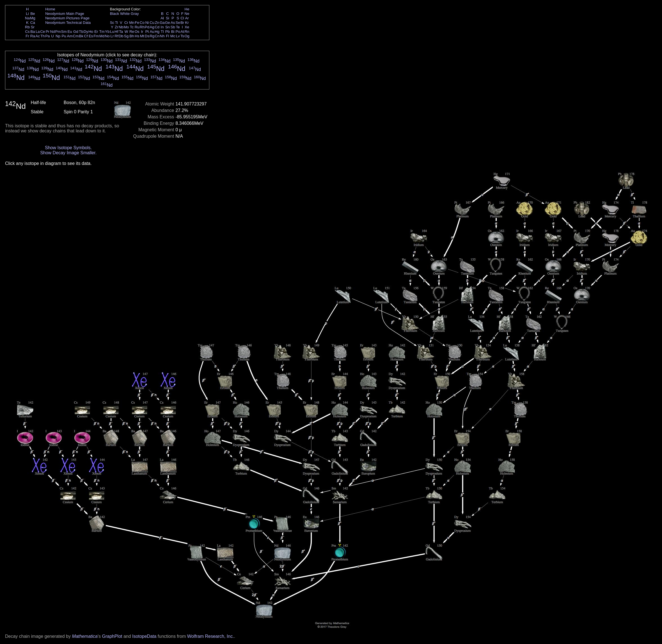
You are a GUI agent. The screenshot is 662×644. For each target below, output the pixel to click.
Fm (96, 36)
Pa (47, 36)
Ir (142, 32)
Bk (81, 36)
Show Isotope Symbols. (68, 148)
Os (137, 32)
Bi (173, 32)
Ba (33, 32)
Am (70, 36)
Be (33, 14)
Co (142, 23)
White (125, 14)
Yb (107, 32)
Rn (187, 32)
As (173, 23)
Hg (157, 32)
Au (152, 32)
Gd (76, 32)
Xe (187, 27)
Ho (91, 32)
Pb (168, 32)
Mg (33, 18)
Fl (167, 36)
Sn (168, 27)
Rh (142, 27)
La (38, 32)
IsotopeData (144, 636)
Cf (86, 36)
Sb (173, 27)
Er (96, 32)
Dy (86, 32)
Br (182, 23)
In (162, 27)
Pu (64, 36)
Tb (81, 32)
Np (58, 36)
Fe (137, 23)
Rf (116, 36)
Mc (173, 36)
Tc (132, 27)
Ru (137, 27)
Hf (116, 32)
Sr (33, 27)
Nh (162, 36)
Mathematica (85, 636)
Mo (126, 27)
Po (178, 32)
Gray (135, 14)
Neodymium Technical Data (68, 23)
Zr (117, 27)
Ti (117, 23)
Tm (102, 32)
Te (178, 27)
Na (27, 18)
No (107, 36)
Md (102, 36)
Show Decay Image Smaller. (68, 153)
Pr (48, 32)
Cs (27, 32)
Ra (33, 36)
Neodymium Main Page (65, 14)
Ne (187, 14)
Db (121, 36)
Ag (152, 27)
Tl (162, 32)
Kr (187, 23)
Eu (70, 32)
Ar (187, 18)
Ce (43, 32)
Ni (147, 23)
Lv (178, 36)
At (182, 32)
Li (27, 14)
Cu (152, 23)
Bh (132, 36)
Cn (157, 36)
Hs (137, 36)
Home (50, 9)
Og (187, 36)
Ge (168, 23)
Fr (27, 36)
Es (91, 36)
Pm (58, 32)
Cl (182, 18)
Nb (121, 27)
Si (168, 18)
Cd (157, 27)
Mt (142, 36)
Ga (162, 23)
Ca (33, 23)
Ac (38, 36)
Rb (27, 27)
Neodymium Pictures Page (67, 18)
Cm (76, 36)
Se (178, 23)
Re (132, 32)
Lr (112, 36)
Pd (147, 27)
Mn (132, 23)
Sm (64, 32)
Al (162, 18)
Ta (121, 32)
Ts (182, 36)
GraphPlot (112, 636)
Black (115, 14)
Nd (53, 32)
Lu (112, 32)
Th (43, 36)
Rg (152, 36)
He (187, 9)
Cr (126, 23)
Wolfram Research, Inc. (211, 636)
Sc (112, 23)
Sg (126, 36)
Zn (157, 23)
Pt (147, 32)
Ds (147, 36)
